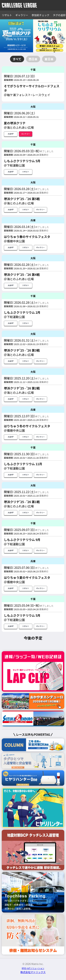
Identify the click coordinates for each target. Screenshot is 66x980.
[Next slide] (60, 36)
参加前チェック (41, 15)
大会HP (11, 134)
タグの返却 (59, 15)
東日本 (49, 59)
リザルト (7, 15)
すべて (17, 59)
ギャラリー (22, 15)
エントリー (26, 134)
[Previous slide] (6, 36)
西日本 (33, 59)
